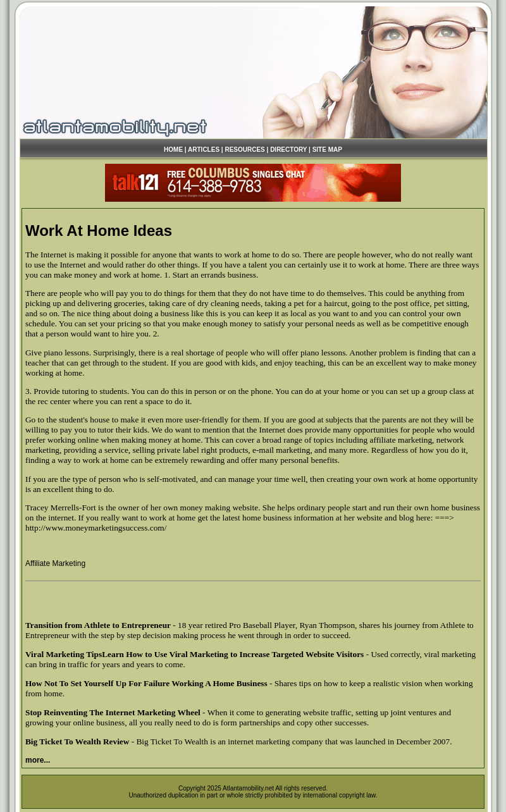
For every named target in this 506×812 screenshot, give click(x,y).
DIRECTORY (288, 150)
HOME (173, 150)
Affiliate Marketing (55, 563)
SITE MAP (327, 150)
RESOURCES (244, 150)
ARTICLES (204, 150)
